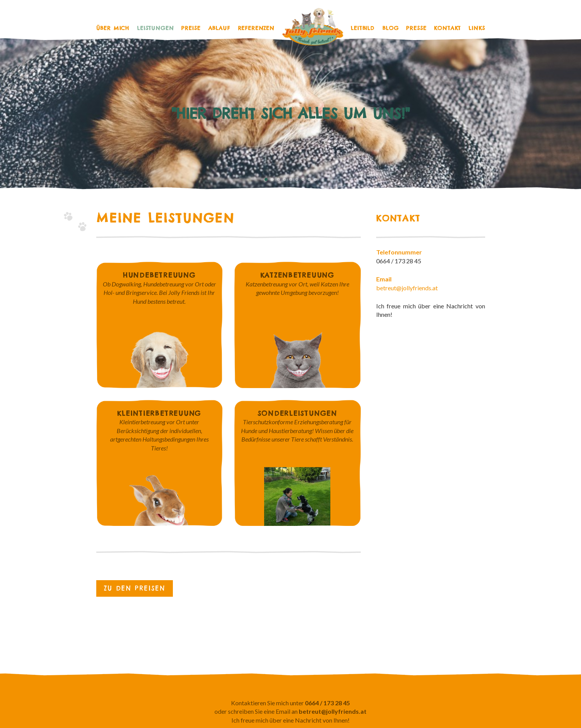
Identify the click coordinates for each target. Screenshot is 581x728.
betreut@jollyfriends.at (407, 288)
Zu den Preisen (135, 588)
